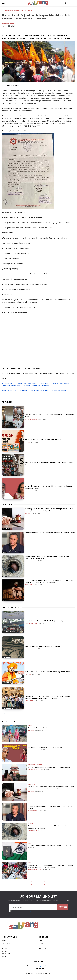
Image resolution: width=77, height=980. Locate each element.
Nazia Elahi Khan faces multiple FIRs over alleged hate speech (49, 672)
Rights (30, 726)
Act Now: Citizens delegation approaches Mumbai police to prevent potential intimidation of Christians (48, 697)
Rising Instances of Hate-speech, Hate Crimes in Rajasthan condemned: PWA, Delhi (34, 390)
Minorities (29, 10)
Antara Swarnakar (31, 623)
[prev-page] (4, 713)
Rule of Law (6, 529)
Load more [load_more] (38, 883)
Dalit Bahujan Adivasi (32, 420)
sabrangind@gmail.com (41, 966)
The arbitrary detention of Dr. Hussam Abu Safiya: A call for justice (50, 533)
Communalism (8, 10)
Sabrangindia (8, 24)
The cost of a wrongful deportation (41, 728)
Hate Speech (19, 10)
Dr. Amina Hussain (34, 770)
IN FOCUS (7, 504)
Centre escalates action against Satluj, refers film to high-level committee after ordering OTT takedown (49, 581)
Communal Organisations (10, 708)
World (4, 552)
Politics (28, 442)
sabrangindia (29, 535)
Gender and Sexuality (9, 632)
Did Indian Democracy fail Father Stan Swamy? (46, 748)
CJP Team (28, 513)
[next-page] (8, 713)
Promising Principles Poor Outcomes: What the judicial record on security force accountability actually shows (49, 510)
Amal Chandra (33, 850)
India (4, 600)
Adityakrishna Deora (35, 870)
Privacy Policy (27, 911)
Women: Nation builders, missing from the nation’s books (49, 767)
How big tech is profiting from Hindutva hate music (45, 646)
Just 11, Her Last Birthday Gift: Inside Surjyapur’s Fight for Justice (49, 621)
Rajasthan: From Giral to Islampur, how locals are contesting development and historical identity (51, 866)
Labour (5, 576)
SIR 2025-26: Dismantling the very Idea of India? (43, 439)
